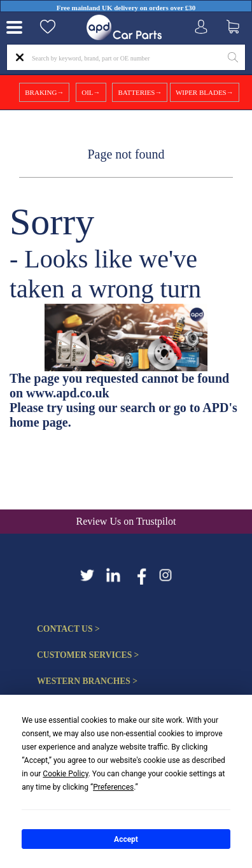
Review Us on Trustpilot (126, 521)
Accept (126, 839)
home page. (40, 422)
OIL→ (91, 92)
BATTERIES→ (140, 92)
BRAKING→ (44, 92)
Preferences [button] (113, 787)
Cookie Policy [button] (65, 774)
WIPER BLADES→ (205, 92)
